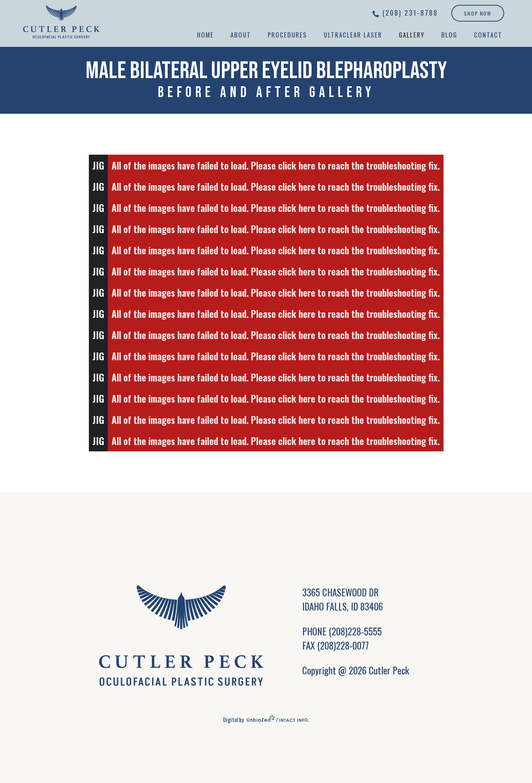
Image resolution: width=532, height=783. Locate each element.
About (241, 35)
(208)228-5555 (355, 631)
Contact (488, 35)
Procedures (287, 35)
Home (205, 35)
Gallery (412, 35)
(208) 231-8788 (410, 13)
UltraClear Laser (353, 35)
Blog (449, 35)
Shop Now (478, 13)
